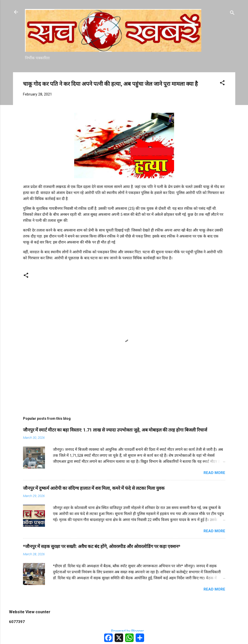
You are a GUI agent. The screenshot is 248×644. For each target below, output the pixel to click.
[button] (222, 84)
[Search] (232, 14)
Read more (214, 473)
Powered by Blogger (124, 631)
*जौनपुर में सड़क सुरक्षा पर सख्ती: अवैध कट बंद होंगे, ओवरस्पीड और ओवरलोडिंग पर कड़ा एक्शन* (102, 546)
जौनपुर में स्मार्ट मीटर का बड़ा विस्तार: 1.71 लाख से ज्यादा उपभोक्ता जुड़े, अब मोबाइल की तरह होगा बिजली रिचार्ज (115, 430)
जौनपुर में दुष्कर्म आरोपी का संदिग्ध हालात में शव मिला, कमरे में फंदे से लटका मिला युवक (94, 488)
